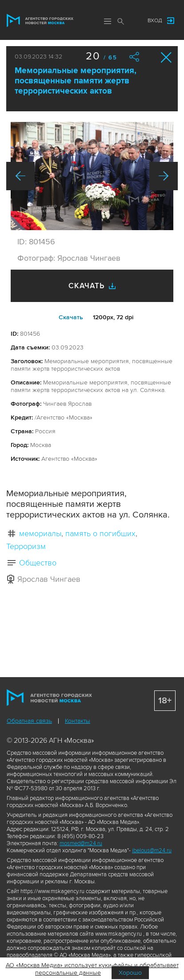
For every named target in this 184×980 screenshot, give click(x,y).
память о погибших (100, 533)
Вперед (164, 176)
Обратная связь (29, 721)
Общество (38, 563)
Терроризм (26, 546)
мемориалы (40, 533)
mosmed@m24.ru (81, 843)
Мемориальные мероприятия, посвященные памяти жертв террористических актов (76, 81)
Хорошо (130, 973)
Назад (20, 176)
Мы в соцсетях (132, 21)
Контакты (78, 721)
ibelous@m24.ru (152, 851)
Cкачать (71, 317)
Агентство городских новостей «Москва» (40, 20)
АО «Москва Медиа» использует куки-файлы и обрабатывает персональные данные (92, 969)
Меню (108, 21)
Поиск (121, 21)
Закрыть (166, 57)
